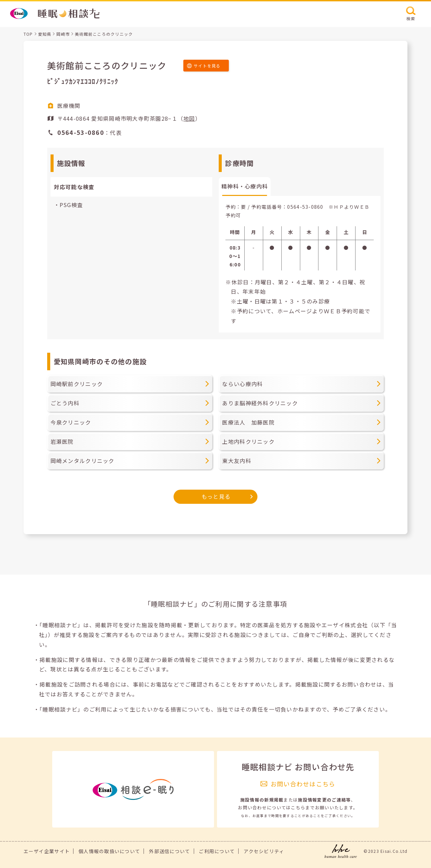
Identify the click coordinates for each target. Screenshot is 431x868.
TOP (28, 34)
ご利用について (217, 851)
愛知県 (45, 34)
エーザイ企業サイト (47, 851)
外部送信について (170, 851)
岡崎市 (63, 34)
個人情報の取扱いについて (109, 851)
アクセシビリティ (264, 851)
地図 (189, 118)
